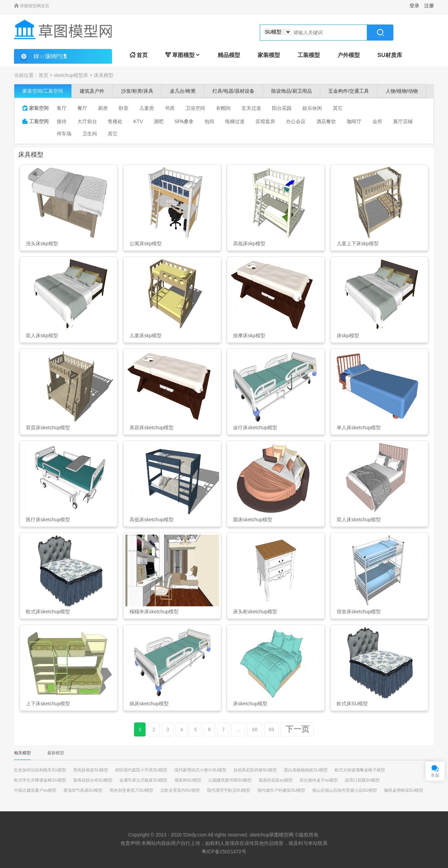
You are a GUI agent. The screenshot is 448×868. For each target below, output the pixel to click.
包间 (209, 121)
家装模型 (269, 55)
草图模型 (183, 55)
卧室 (124, 108)
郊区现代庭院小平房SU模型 (141, 770)
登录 (414, 6)
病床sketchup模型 (149, 704)
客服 (435, 775)
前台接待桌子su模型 (319, 780)
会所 (377, 121)
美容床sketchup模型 (152, 428)
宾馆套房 (265, 121)
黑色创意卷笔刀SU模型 (131, 790)
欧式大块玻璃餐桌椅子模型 (360, 770)
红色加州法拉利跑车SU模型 (40, 770)
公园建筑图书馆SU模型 (230, 780)
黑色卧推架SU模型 (91, 770)
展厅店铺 (403, 121)
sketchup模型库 (71, 75)
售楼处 (115, 121)
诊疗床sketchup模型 (255, 428)
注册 (429, 6)
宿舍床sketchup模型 (359, 612)
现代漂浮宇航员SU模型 (229, 790)
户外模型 (349, 55)
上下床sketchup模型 (48, 704)
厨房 (103, 108)
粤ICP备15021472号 (224, 852)
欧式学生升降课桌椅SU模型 (40, 780)
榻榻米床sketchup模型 (154, 612)
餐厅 (82, 108)
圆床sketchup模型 (253, 520)
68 (255, 729)
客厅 (62, 108)
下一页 (297, 729)
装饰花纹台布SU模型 (93, 780)
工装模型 (309, 55)
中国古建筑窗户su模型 (35, 790)
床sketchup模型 (250, 704)
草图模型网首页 (32, 6)
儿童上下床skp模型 (358, 244)
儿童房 (147, 108)
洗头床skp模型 (42, 244)
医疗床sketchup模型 (48, 520)
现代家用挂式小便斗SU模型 (200, 770)
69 (272, 729)
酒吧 (159, 121)
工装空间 (35, 121)
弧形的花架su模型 (276, 780)
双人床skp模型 (42, 336)
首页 (139, 55)
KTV (138, 121)
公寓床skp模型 (146, 244)
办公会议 (296, 121)
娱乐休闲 (312, 108)
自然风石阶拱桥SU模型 (255, 770)
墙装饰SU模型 (188, 780)
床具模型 (104, 75)
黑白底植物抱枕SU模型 (306, 770)
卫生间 (90, 134)
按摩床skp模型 (249, 336)
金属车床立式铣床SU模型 (143, 780)
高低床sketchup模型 (152, 520)
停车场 (64, 134)
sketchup (259, 835)
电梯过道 (235, 121)
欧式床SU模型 (352, 704)
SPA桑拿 (184, 121)
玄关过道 (251, 108)
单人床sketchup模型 (359, 428)
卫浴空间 (195, 108)
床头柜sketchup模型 (255, 612)
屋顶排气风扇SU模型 (83, 790)
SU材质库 (390, 55)
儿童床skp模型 (146, 336)
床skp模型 (348, 336)
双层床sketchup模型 (48, 428)
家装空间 (35, 108)
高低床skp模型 (249, 244)
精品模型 (229, 55)
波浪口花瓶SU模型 (362, 780)
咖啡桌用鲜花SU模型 (404, 790)
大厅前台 (87, 121)
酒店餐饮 (326, 121)
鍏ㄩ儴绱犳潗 (50, 56)
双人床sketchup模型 (359, 520)
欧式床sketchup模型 (48, 612)
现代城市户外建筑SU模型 (281, 790)
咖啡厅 (354, 121)
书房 (170, 108)
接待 (62, 121)
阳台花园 (282, 108)
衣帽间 (223, 108)
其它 (338, 108)
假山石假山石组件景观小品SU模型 (345, 790)
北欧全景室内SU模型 (180, 790)
